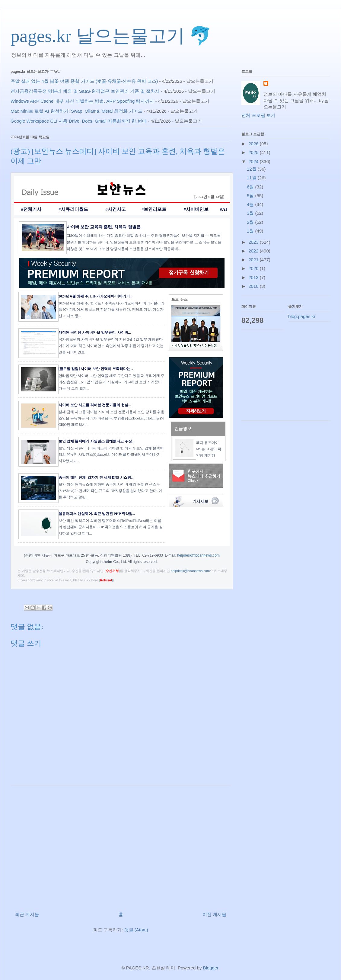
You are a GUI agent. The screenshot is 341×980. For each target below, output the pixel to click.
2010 (254, 286)
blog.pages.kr (302, 316)
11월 (252, 178)
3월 (251, 213)
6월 (251, 187)
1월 (251, 231)
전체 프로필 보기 (258, 115)
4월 (251, 204)
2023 (254, 242)
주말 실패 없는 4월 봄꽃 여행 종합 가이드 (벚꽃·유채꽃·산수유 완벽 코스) (84, 81)
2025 (254, 152)
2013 (254, 277)
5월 (251, 196)
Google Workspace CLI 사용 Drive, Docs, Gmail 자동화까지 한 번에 (79, 121)
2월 (251, 222)
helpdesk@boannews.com (198, 555)
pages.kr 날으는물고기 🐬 (111, 36)
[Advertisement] (121, 846)
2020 (254, 268)
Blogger (210, 968)
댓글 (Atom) (136, 930)
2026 (254, 144)
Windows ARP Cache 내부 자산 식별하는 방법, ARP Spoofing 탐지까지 (82, 101)
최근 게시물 (27, 914)
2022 (254, 251)
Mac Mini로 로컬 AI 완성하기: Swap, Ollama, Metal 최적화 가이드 (76, 111)
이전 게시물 (214, 914)
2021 (254, 260)
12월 (252, 169)
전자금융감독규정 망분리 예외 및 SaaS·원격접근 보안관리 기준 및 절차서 (85, 91)
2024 (254, 161)
